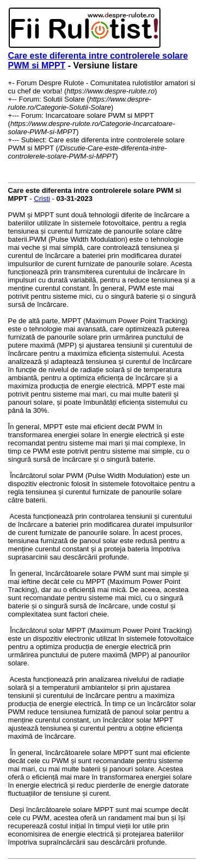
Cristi (42, 199)
